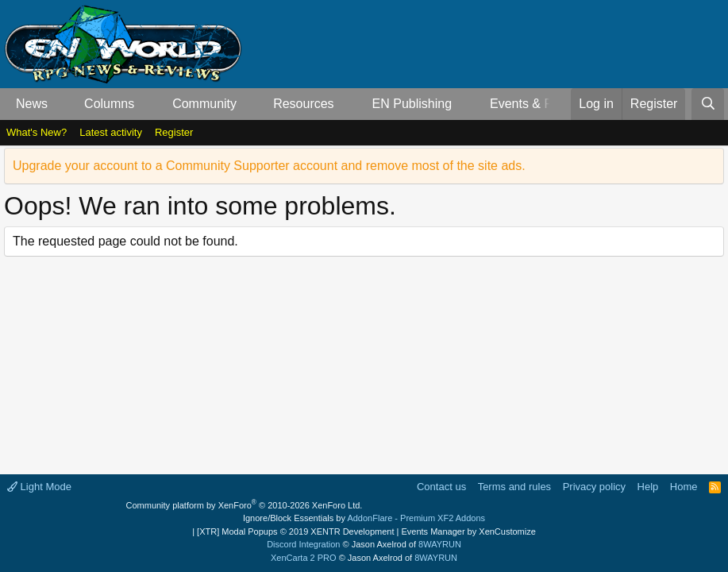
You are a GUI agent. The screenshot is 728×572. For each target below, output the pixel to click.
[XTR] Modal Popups (295, 531)
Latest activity (111, 132)
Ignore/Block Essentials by (364, 518)
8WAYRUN (440, 544)
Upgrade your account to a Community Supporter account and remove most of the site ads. (269, 166)
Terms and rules (514, 487)
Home (684, 487)
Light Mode (39, 487)
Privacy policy (594, 487)
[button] (61, 104)
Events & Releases (543, 104)
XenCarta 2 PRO (304, 558)
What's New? (37, 132)
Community (204, 104)
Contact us (441, 487)
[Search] (708, 104)
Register (174, 132)
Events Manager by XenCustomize (468, 531)
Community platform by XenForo (245, 505)
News (32, 104)
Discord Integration (303, 544)
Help (648, 487)
